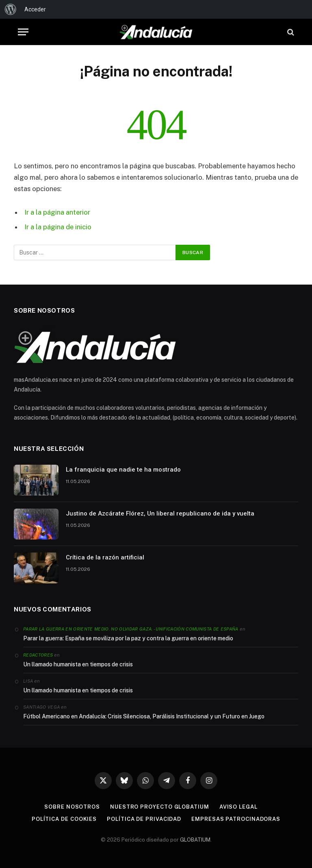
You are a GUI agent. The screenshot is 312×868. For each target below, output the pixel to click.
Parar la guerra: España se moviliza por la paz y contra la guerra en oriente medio (128, 638)
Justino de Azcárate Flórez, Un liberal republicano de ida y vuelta (160, 513)
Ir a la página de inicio (58, 227)
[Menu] (23, 32)
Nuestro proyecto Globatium (160, 807)
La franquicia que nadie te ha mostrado (123, 470)
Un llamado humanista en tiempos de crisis (78, 664)
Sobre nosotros (72, 807)
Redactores (38, 655)
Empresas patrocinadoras (236, 819)
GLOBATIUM (195, 840)
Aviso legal (238, 807)
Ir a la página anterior (57, 212)
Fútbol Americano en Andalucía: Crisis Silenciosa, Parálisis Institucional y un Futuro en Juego (144, 716)
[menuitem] (11, 9)
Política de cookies (64, 819)
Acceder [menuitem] (35, 9)
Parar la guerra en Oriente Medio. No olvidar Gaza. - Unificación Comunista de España (131, 629)
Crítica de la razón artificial (105, 557)
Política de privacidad (144, 819)
